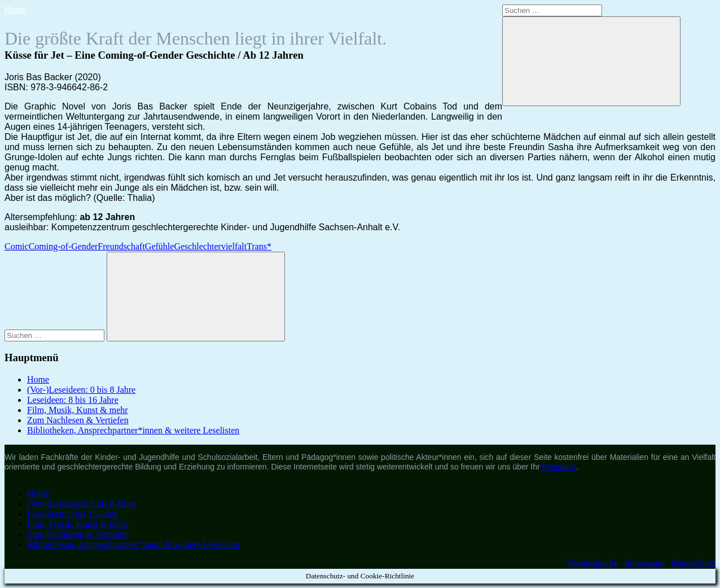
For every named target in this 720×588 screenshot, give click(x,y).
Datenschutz (693, 563)
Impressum (645, 563)
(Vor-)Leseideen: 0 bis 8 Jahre (81, 390)
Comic (17, 246)
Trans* (259, 246)
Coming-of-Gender (63, 246)
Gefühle (160, 246)
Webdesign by (593, 563)
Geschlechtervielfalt (210, 246)
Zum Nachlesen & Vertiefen (78, 420)
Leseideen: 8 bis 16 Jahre (73, 400)
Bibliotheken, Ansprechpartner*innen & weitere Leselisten (133, 430)
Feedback (559, 467)
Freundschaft (121, 246)
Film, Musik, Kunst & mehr (78, 410)
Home (16, 9)
